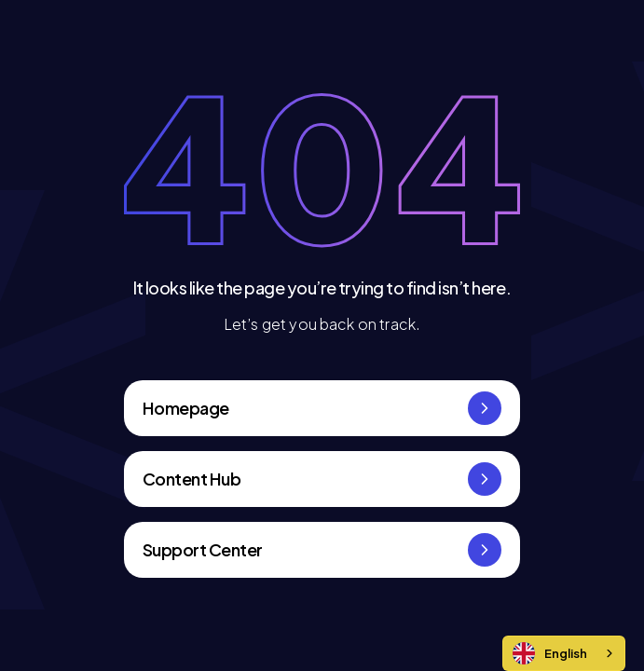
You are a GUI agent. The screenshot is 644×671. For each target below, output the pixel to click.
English (550, 653)
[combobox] (564, 653)
